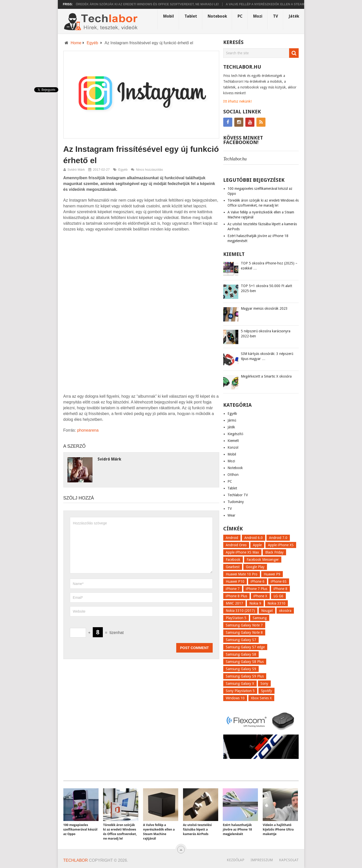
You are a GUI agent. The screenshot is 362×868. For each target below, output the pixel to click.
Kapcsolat (289, 860)
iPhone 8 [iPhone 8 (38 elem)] (280, 589)
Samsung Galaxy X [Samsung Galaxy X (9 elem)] (240, 683)
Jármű (232, 420)
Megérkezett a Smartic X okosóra (266, 376)
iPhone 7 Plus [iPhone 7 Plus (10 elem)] (257, 589)
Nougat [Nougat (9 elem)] (267, 611)
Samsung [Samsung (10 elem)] (260, 618)
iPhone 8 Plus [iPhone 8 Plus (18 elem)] (236, 596)
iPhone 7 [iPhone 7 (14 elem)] (233, 589)
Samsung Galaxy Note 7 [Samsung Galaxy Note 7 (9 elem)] (244, 625)
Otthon (233, 475)
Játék (294, 16)
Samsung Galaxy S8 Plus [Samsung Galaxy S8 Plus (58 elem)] (245, 662)
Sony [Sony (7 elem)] (264, 683)
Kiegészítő (235, 434)
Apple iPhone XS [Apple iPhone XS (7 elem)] (281, 545)
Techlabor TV (238, 495)
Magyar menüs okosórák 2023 (264, 308)
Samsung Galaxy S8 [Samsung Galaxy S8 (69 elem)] (241, 654)
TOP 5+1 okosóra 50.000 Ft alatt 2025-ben (266, 288)
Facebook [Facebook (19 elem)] (233, 560)
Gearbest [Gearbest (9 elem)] (233, 567)
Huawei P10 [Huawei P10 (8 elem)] (235, 581)
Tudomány (236, 502)
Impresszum (262, 860)
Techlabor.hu (235, 159)
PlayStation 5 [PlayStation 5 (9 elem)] (236, 618)
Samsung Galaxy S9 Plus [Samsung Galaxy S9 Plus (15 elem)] (245, 676)
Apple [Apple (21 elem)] (257, 545)
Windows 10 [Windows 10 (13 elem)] (235, 698)
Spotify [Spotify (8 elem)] (266, 691)
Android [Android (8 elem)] (232, 538)
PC (240, 16)
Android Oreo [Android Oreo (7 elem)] (236, 545)
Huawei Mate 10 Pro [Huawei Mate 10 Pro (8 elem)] (242, 574)
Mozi (258, 16)
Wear (231, 515)
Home (76, 43)
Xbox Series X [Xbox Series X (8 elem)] (261, 698)
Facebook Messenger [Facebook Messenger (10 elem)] (263, 560)
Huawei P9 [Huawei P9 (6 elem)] (272, 574)
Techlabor (76, 860)
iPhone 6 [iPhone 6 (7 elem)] (258, 581)
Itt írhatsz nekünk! (237, 101)
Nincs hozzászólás (150, 170)
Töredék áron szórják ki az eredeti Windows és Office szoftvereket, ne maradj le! (151, 4)
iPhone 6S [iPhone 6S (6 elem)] (279, 581)
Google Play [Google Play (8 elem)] (255, 567)
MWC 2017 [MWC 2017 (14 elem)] (234, 603)
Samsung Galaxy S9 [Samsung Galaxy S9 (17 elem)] (241, 669)
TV (276, 16)
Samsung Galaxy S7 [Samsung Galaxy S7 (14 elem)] (241, 640)
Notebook (217, 16)
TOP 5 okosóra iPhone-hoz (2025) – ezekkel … (269, 266)
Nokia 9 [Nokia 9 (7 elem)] (255, 603)
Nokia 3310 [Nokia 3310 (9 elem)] (276, 603)
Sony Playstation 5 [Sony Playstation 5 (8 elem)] (240, 691)
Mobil (169, 16)
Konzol (233, 447)
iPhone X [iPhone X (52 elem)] (260, 596)
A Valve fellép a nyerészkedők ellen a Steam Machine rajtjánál (286, 4)
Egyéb (92, 43)
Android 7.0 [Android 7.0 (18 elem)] (278, 538)
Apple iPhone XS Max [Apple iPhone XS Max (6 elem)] (242, 552)
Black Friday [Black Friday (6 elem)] (274, 552)
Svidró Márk (76, 170)
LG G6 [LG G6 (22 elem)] (278, 596)
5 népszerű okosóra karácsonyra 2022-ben (266, 334)
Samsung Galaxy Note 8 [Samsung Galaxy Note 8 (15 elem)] (244, 632)
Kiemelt (233, 441)
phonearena (88, 430)
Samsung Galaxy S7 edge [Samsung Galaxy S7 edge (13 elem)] (245, 647)
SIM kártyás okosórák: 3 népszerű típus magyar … (267, 356)
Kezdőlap (236, 860)
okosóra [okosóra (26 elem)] (285, 611)
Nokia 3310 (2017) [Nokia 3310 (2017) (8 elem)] (240, 611)
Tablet (191, 16)
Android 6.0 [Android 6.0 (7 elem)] (254, 538)
